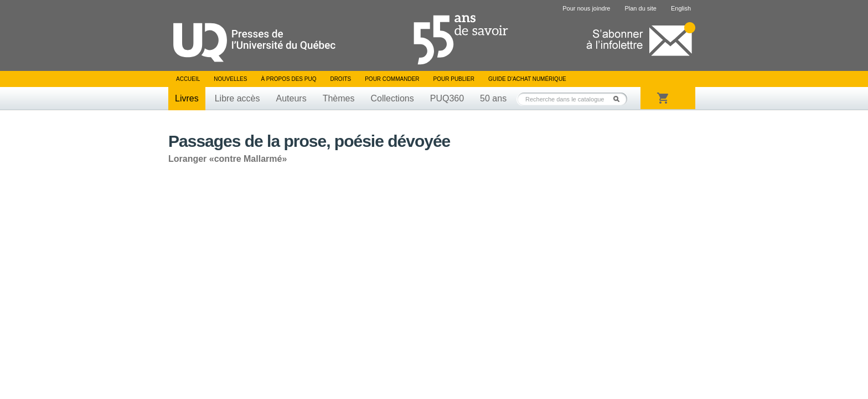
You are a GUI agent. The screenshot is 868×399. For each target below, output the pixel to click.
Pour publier (454, 79)
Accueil (188, 79)
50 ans (493, 98)
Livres (187, 98)
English (681, 8)
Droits (340, 79)
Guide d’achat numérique (527, 79)
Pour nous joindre (586, 8)
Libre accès (237, 98)
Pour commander (392, 79)
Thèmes (339, 98)
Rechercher (619, 99)
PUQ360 (447, 98)
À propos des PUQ (288, 79)
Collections (392, 98)
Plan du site (640, 8)
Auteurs (291, 98)
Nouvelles (230, 79)
